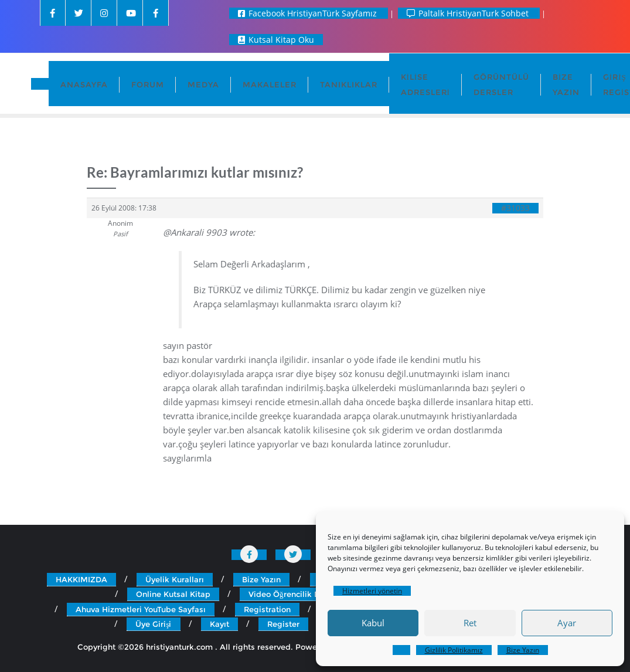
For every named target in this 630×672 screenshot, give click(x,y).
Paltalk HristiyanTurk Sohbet (469, 13)
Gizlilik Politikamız (454, 650)
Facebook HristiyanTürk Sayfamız (309, 13)
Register (283, 624)
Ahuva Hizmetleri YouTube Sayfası (141, 609)
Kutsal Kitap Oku (276, 40)
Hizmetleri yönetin (372, 591)
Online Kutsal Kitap (173, 594)
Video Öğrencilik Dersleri (296, 594)
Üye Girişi (153, 624)
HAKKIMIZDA (81, 579)
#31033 (515, 208)
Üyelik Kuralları (175, 579)
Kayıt (219, 624)
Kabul (373, 623)
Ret (470, 623)
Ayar (567, 623)
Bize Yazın (523, 650)
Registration (267, 609)
